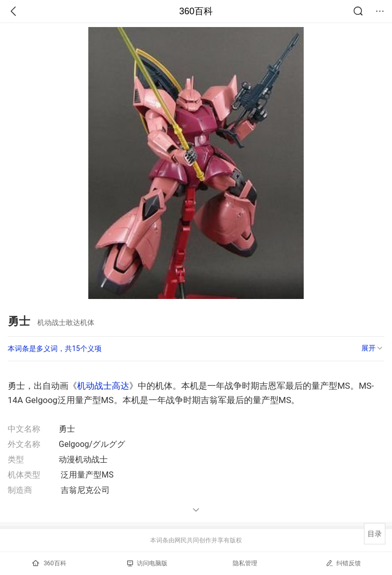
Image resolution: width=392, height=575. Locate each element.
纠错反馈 (343, 563)
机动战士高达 (103, 386)
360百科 (196, 11)
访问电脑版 (147, 563)
